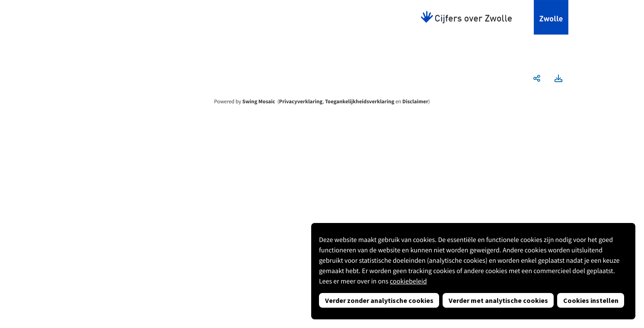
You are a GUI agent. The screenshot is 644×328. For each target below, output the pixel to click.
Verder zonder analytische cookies (379, 300)
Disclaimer (415, 102)
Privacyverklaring (301, 102)
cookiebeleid (408, 281)
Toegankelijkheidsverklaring (360, 102)
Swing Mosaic (259, 102)
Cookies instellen (591, 300)
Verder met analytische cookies (498, 300)
